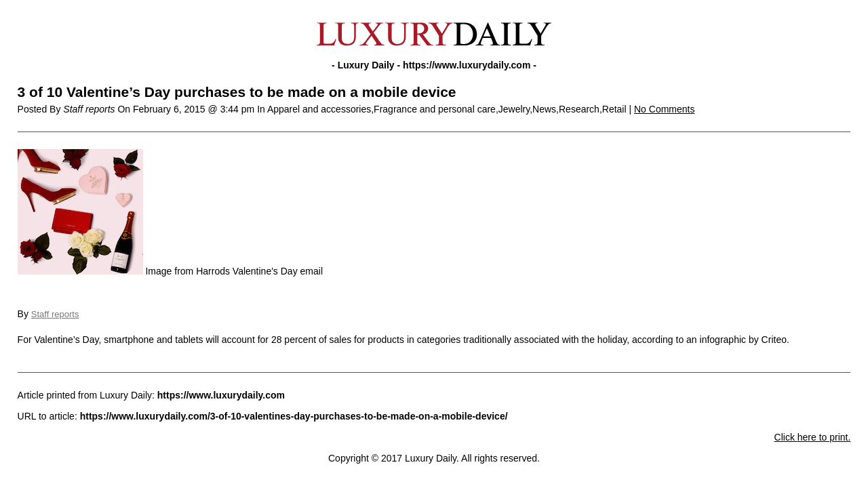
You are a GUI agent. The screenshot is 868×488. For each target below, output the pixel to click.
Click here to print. (813, 437)
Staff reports (55, 314)
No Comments (664, 109)
